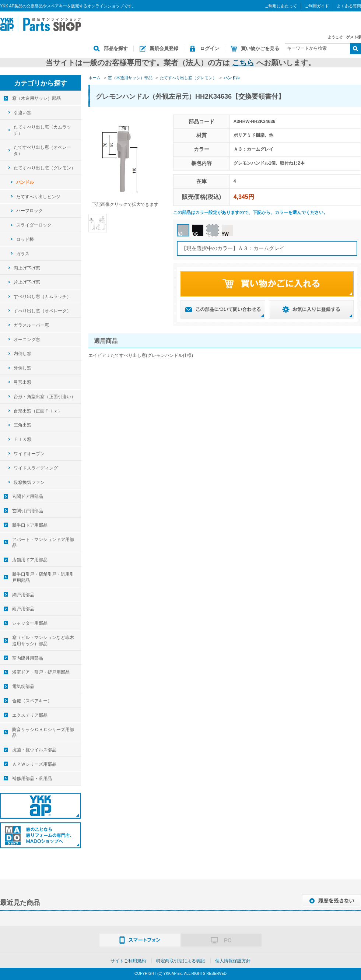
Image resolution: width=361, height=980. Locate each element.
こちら (243, 63)
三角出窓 (22, 425)
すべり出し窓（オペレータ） (42, 311)
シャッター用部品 (30, 623)
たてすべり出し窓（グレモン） (45, 168)
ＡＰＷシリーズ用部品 (34, 764)
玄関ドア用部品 (28, 496)
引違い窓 (22, 113)
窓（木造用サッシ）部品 (36, 98)
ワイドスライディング (36, 468)
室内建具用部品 (28, 658)
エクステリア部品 (30, 715)
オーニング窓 (27, 340)
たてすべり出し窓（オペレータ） (42, 150)
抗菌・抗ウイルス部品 (34, 750)
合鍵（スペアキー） (32, 701)
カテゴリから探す (41, 83)
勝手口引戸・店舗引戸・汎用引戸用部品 (43, 577)
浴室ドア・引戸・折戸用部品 (41, 672)
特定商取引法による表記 (180, 961)
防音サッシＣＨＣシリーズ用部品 (43, 733)
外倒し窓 (22, 368)
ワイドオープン (29, 454)
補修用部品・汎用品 (32, 779)
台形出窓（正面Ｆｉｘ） (38, 411)
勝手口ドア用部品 (30, 525)
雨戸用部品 (23, 609)
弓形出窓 (22, 382)
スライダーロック (34, 225)
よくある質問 (349, 6)
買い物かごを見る (260, 48)
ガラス (23, 254)
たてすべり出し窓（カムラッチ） (42, 130)
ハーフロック (29, 211)
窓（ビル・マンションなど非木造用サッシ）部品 (43, 641)
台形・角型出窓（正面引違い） (45, 397)
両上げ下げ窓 (27, 268)
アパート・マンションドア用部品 (43, 543)
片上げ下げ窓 (27, 282)
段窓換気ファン (29, 482)
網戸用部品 (23, 595)
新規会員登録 (164, 48)
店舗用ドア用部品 (30, 560)
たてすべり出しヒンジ (38, 197)
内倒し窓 (22, 354)
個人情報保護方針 (233, 961)
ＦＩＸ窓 (22, 439)
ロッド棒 (25, 239)
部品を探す (116, 48)
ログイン (210, 48)
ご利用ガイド (317, 6)
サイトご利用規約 (128, 961)
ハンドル (25, 182)
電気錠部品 (23, 686)
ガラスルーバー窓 (31, 325)
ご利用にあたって (281, 6)
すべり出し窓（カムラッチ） (42, 296)
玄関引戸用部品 (28, 511)
